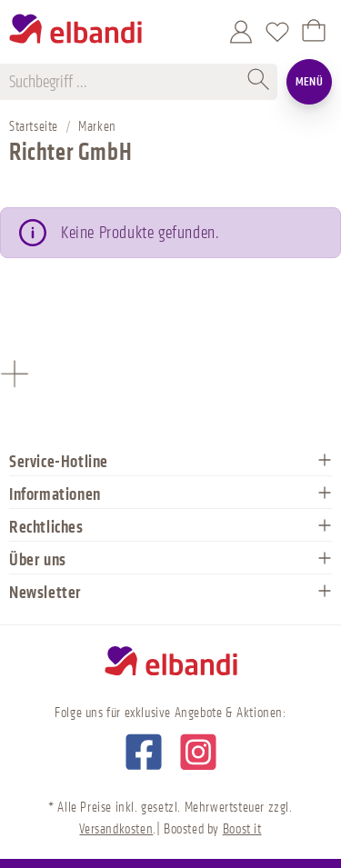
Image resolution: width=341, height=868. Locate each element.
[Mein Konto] (241, 32)
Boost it (242, 829)
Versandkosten (116, 829)
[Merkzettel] (277, 32)
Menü (310, 81)
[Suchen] (259, 82)
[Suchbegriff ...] (125, 82)
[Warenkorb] (314, 32)
